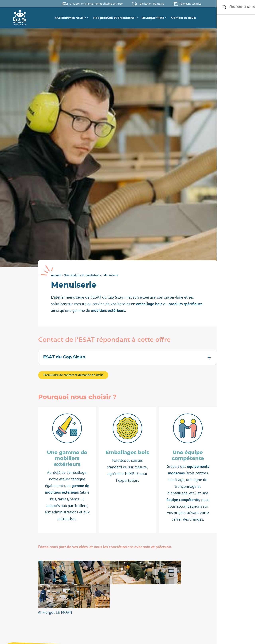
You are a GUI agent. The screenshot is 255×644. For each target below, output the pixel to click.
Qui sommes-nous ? (71, 18)
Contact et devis (183, 18)
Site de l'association (239, 3)
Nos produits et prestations (114, 18)
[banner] (20, 18)
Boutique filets (153, 18)
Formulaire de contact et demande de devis (73, 375)
